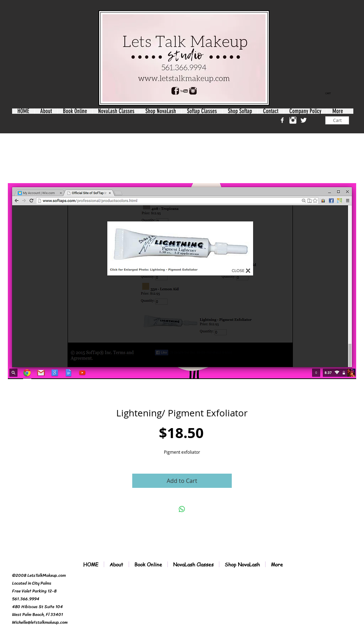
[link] (331, 94)
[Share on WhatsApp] (182, 509)
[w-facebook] (282, 120)
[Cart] (337, 120)
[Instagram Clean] (293, 120)
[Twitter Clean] (304, 120)
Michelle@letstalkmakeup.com (40, 622)
